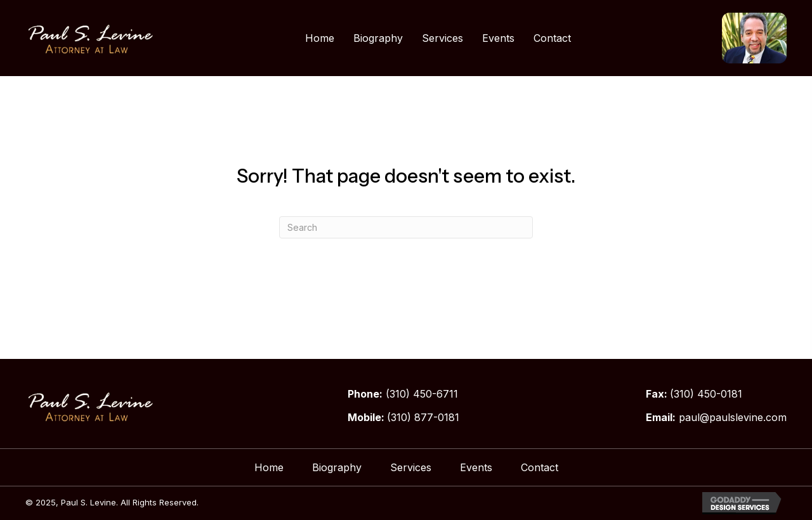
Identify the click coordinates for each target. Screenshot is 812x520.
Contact (540, 467)
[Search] (406, 227)
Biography (337, 467)
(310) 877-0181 (423, 417)
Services (411, 467)
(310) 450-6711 (422, 394)
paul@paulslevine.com (733, 417)
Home (269, 467)
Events (476, 467)
